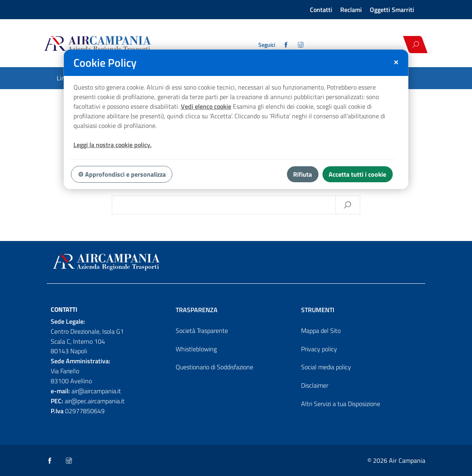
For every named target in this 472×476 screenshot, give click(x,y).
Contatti (321, 10)
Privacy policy (319, 349)
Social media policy (326, 367)
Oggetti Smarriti (392, 10)
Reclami (351, 10)
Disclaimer (315, 385)
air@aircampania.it (96, 391)
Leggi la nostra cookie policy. (113, 145)
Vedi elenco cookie (206, 106)
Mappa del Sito (321, 331)
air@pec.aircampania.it (95, 401)
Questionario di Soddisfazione (214, 367)
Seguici (267, 45)
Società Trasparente (202, 331)
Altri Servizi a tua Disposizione (341, 404)
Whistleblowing (196, 349)
